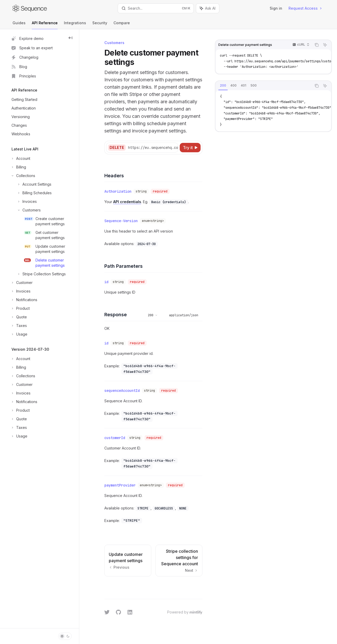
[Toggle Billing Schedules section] (31, 193)
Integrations (75, 25)
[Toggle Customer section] (22, 283)
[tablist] (263, 86)
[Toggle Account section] (20, 159)
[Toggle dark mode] (65, 636)
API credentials (127, 202)
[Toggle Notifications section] (24, 300)
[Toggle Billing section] (18, 167)
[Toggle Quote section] (19, 317)
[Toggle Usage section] (19, 334)
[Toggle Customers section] (26, 210)
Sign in (276, 8)
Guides (19, 25)
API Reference (45, 25)
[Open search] (156, 8)
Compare (122, 25)
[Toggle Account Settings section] (31, 184)
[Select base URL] (160, 148)
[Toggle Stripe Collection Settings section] (38, 274)
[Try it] (190, 148)
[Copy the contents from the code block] (317, 45)
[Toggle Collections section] (23, 176)
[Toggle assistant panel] (208, 8)
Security (100, 25)
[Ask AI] (325, 45)
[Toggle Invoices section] (24, 202)
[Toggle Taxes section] (19, 326)
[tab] (223, 86)
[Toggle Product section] (20, 308)
